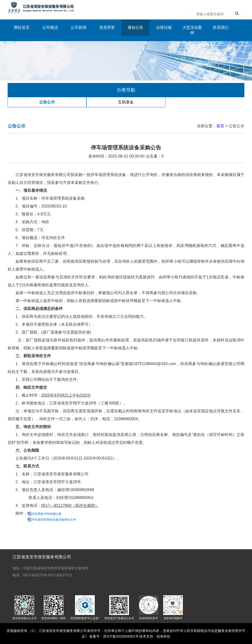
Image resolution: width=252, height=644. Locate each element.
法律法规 (164, 27)
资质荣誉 (107, 27)
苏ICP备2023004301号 (121, 636)
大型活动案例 (192, 30)
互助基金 (126, 102)
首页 (220, 126)
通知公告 (135, 27)
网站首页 (22, 27)
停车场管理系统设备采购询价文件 (54, 520)
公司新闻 (79, 27)
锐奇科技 (163, 636)
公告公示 (47, 102)
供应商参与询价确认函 (47, 514)
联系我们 (221, 27)
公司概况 (50, 27)
